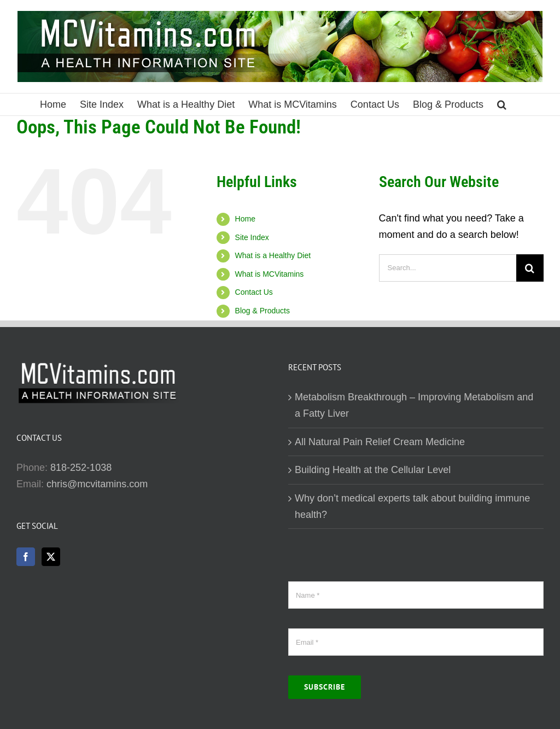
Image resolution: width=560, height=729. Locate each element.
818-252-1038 (81, 468)
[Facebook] (26, 557)
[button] (502, 104)
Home (245, 219)
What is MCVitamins (270, 274)
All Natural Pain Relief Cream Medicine (380, 442)
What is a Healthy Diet (273, 255)
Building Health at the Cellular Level (373, 470)
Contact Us (254, 292)
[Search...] (448, 268)
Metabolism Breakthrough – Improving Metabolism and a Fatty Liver (414, 405)
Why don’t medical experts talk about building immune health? (412, 506)
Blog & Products (262, 311)
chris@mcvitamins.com (97, 484)
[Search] (530, 268)
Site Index (252, 237)
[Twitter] (51, 557)
